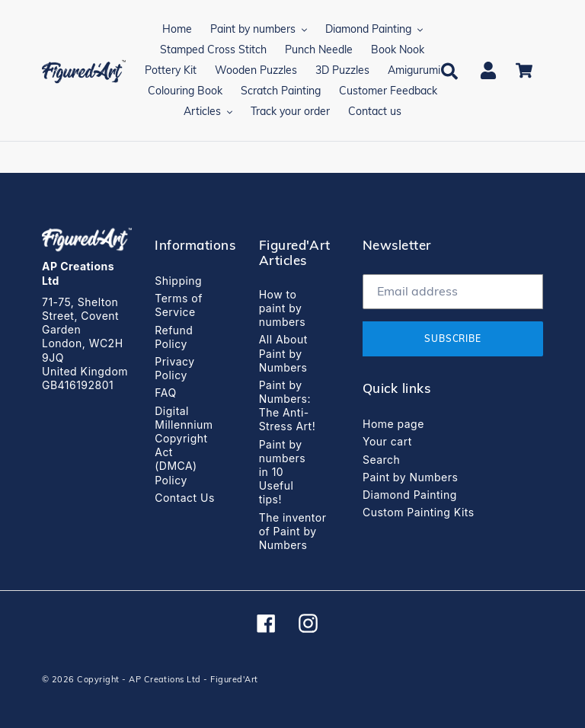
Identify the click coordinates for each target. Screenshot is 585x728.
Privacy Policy (174, 368)
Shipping (178, 281)
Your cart (387, 441)
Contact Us (185, 498)
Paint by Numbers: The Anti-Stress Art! (288, 406)
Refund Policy (174, 337)
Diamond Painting (410, 495)
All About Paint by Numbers (283, 353)
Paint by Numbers (410, 477)
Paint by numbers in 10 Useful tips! (283, 472)
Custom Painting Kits (419, 512)
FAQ (165, 393)
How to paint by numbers (283, 308)
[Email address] (453, 292)
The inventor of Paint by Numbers (293, 531)
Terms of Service (179, 305)
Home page (393, 424)
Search (381, 460)
